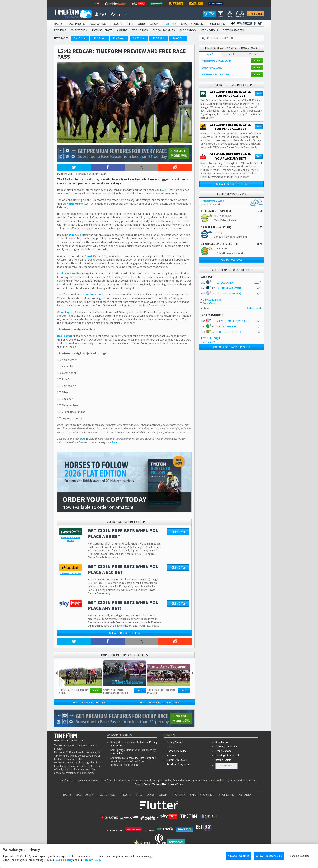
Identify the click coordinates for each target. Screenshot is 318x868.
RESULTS (117, 24)
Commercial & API (177, 760)
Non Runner (221, 248)
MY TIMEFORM (79, 30)
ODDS (142, 24)
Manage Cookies (227, 766)
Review (71, 539)
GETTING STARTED (233, 30)
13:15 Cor (80, 38)
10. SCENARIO (225, 283)
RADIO (245, 795)
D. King (218, 232)
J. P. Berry (209, 342)
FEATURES (170, 24)
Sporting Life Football (227, 755)
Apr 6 (210, 54)
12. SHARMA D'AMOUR (229, 288)
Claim (259, 94)
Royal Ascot (222, 742)
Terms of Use (159, 784)
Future (253, 54)
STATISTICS (217, 24)
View (140, 690)
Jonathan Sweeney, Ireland (230, 237)
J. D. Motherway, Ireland (228, 253)
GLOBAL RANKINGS (164, 30)
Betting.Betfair (223, 760)
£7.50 (96, 690)
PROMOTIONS (210, 30)
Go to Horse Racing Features (160, 702)
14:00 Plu (178, 38)
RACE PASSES (76, 24)
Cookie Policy (176, 784)
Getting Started (175, 742)
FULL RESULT (255, 308)
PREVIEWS (60, 30)
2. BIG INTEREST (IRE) (229, 332)
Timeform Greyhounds (179, 764)
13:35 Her (99, 38)
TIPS (130, 24)
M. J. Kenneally (223, 216)
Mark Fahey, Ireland (226, 220)
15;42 (164, 190)
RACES (58, 24)
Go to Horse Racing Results (232, 347)
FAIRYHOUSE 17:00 (213, 201)
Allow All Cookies (238, 858)
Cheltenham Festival (226, 747)
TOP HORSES (140, 30)
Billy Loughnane (212, 300)
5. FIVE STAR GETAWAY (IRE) (233, 321)
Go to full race (232, 260)
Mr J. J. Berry (211, 338)
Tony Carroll (210, 303)
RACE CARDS (98, 24)
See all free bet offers (125, 633)
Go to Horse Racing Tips (89, 702)
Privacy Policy (143, 784)
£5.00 (257, 61)
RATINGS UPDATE (102, 30)
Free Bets (255, 14)
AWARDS (122, 30)
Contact (171, 747)
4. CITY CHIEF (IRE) (227, 326)
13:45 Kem (119, 38)
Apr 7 (231, 54)
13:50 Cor (139, 38)
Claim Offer (178, 532)
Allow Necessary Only (269, 858)
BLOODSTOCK (188, 30)
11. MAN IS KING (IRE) (229, 293)
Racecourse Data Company (141, 758)
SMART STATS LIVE (193, 24)
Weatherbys (117, 753)
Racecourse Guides (177, 751)
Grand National (224, 751)
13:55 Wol (158, 38)
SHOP (154, 24)
